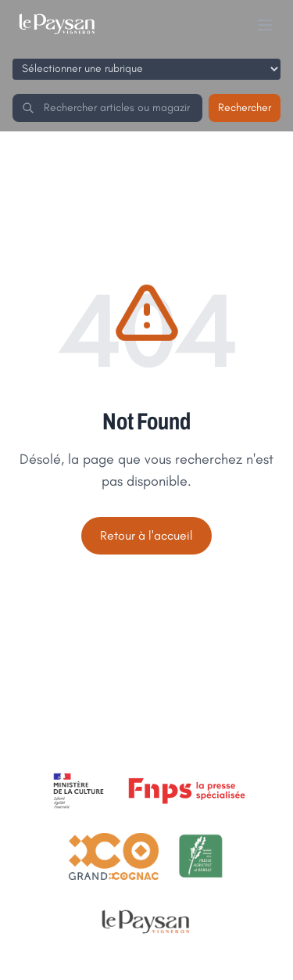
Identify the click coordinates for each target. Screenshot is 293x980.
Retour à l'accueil (146, 535)
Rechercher (245, 108)
